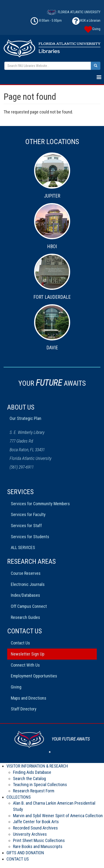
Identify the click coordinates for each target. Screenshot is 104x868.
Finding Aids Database (32, 772)
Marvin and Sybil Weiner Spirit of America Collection (58, 816)
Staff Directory (24, 709)
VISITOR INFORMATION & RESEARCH (37, 766)
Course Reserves (26, 573)
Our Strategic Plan (25, 418)
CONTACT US (18, 859)
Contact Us (20, 643)
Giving (16, 687)
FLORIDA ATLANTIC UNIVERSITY (74, 12)
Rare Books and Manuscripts (38, 846)
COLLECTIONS (19, 797)
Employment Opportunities (34, 676)
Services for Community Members (40, 504)
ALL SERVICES (23, 547)
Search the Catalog (29, 779)
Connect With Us (25, 665)
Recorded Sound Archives (35, 828)
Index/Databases (25, 595)
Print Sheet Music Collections (39, 840)
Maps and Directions (29, 698)
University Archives (30, 834)
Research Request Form (34, 791)
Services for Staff (26, 526)
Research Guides (25, 617)
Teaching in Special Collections (40, 785)
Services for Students (30, 537)
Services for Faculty (28, 514)
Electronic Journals (28, 584)
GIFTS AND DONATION (25, 853)
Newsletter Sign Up (28, 654)
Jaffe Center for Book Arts (36, 822)
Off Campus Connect (29, 606)
